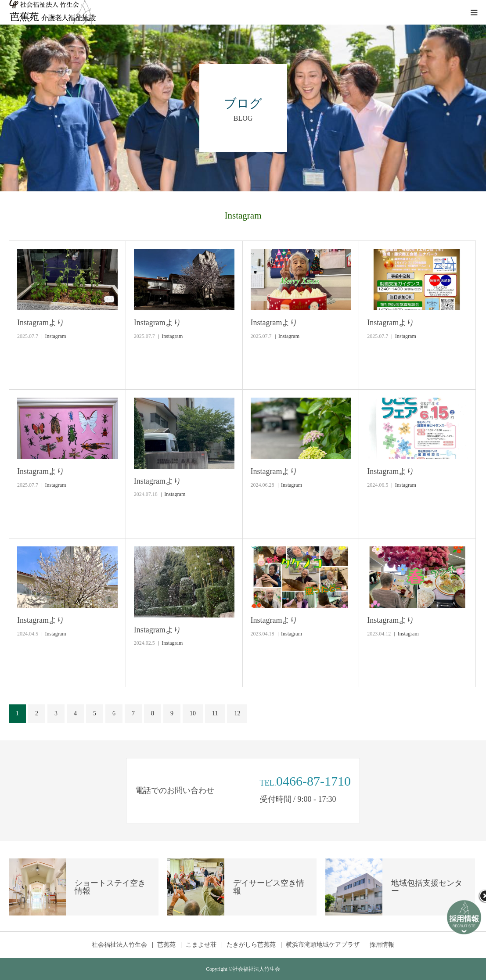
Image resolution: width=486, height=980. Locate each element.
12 (237, 713)
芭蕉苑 (166, 945)
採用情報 (382, 945)
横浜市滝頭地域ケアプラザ (323, 945)
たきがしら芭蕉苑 (251, 945)
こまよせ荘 (201, 945)
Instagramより (41, 323)
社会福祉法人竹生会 (119, 945)
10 (193, 713)
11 (215, 713)
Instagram (56, 336)
